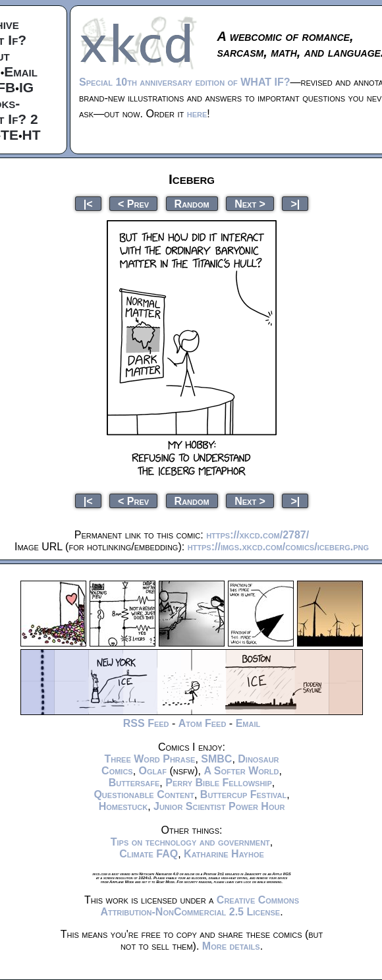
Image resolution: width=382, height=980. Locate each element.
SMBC (216, 759)
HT (32, 135)
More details (231, 946)
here (197, 114)
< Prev (133, 203)
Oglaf (153, 771)
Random (192, 203)
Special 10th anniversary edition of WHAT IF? (184, 82)
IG (26, 87)
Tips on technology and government (190, 842)
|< (88, 203)
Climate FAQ (149, 854)
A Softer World (241, 771)
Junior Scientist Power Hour (219, 806)
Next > (250, 203)
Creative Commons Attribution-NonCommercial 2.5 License (200, 906)
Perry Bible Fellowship (219, 783)
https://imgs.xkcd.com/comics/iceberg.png (278, 547)
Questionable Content (144, 794)
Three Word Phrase (150, 759)
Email (21, 72)
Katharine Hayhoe (224, 854)
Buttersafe (134, 783)
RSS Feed (146, 723)
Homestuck (123, 806)
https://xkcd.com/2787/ (258, 535)
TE (10, 135)
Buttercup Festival (243, 794)
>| (295, 203)
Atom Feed (203, 723)
